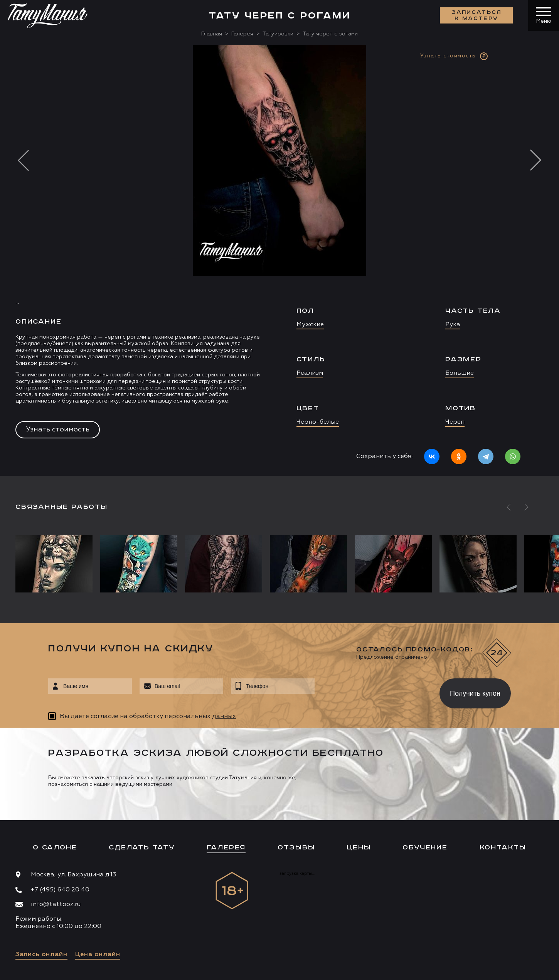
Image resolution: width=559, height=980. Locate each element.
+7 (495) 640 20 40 (60, 890)
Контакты (503, 847)
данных (224, 717)
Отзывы (296, 847)
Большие (460, 373)
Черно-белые (318, 422)
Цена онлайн (98, 955)
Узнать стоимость (58, 430)
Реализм (310, 373)
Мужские (310, 325)
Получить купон (475, 693)
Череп (455, 422)
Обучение (425, 847)
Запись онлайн (41, 955)
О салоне (55, 847)
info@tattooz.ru (56, 904)
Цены (359, 847)
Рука (453, 325)
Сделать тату (142, 847)
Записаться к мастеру (476, 15)
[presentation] (371, 691)
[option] (279, 260)
